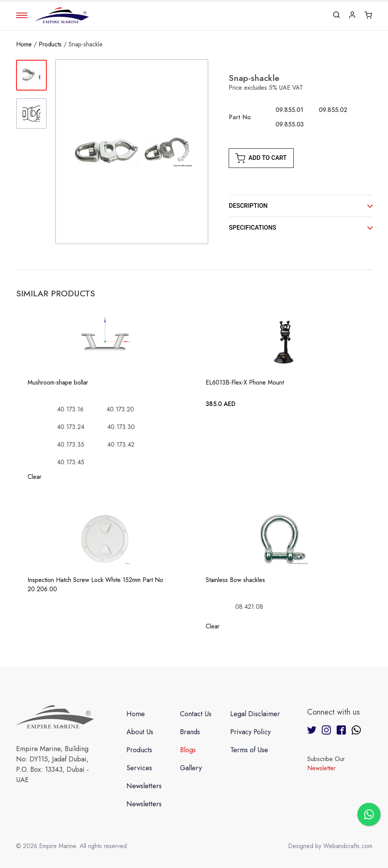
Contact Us (196, 714)
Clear (34, 477)
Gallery (191, 768)
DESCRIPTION (248, 206)
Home (24, 44)
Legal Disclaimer (255, 714)
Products (50, 44)
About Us (140, 732)
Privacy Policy (250, 732)
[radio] (289, 110)
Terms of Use (249, 750)
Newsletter (321, 768)
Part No (240, 117)
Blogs (188, 750)
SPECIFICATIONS (253, 228)
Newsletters (144, 786)
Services (139, 768)
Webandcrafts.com (348, 846)
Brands (190, 732)
